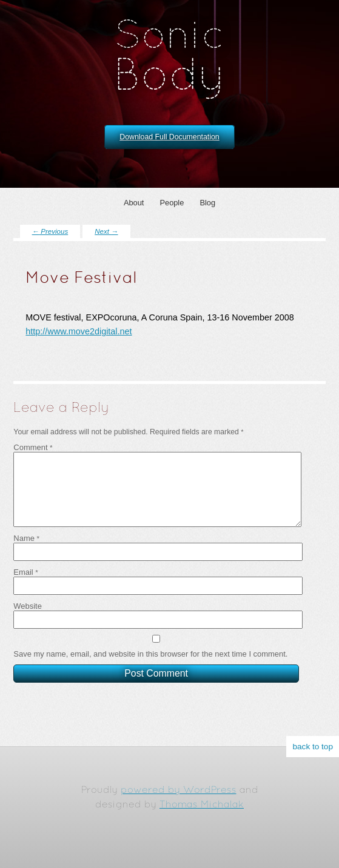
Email (26, 582)
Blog (207, 203)
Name (26, 548)
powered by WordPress (179, 790)
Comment (33, 447)
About (134, 203)
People (172, 203)
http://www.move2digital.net (79, 331)
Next (106, 231)
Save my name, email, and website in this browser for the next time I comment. (150, 664)
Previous (50, 231)
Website (28, 616)
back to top (313, 747)
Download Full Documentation (169, 137)
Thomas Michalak (202, 805)
